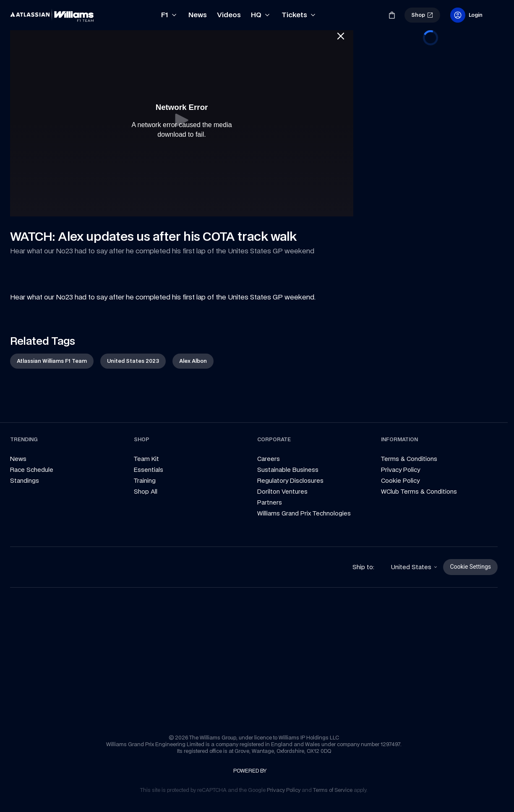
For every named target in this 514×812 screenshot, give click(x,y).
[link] (24, 12)
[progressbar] (431, 38)
